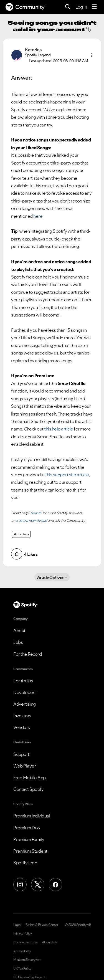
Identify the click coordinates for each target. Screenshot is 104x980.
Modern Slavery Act (27, 960)
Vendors (22, 727)
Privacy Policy (22, 933)
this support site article (67, 475)
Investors (22, 716)
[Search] (68, 7)
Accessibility (22, 951)
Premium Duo (27, 828)
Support (21, 754)
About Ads (50, 942)
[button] (92, 55)
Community (25, 7)
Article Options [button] (50, 577)
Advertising (25, 704)
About (19, 630)
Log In (81, 7)
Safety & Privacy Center (42, 925)
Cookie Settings (25, 942)
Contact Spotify (29, 789)
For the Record (27, 654)
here (38, 216)
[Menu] (94, 7)
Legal (17, 925)
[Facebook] (55, 885)
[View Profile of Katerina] (33, 50)
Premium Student (30, 851)
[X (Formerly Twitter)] (38, 885)
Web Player (25, 766)
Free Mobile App (30, 778)
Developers (25, 692)
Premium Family (29, 839)
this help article (59, 429)
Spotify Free (25, 863)
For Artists (23, 681)
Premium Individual (32, 816)
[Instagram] (20, 885)
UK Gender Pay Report (29, 977)
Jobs (18, 642)
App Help (21, 534)
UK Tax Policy (22, 969)
